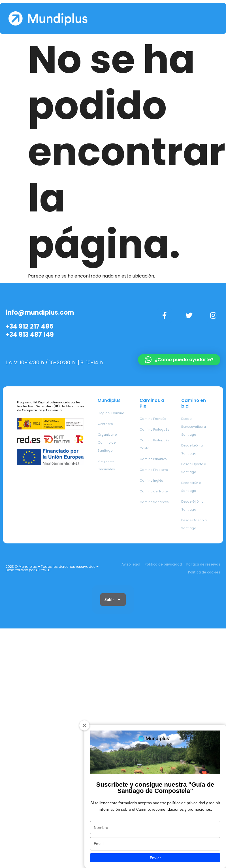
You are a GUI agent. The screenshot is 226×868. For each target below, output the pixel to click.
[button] (179, 360)
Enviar (155, 858)
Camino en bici (194, 403)
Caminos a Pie (152, 403)
